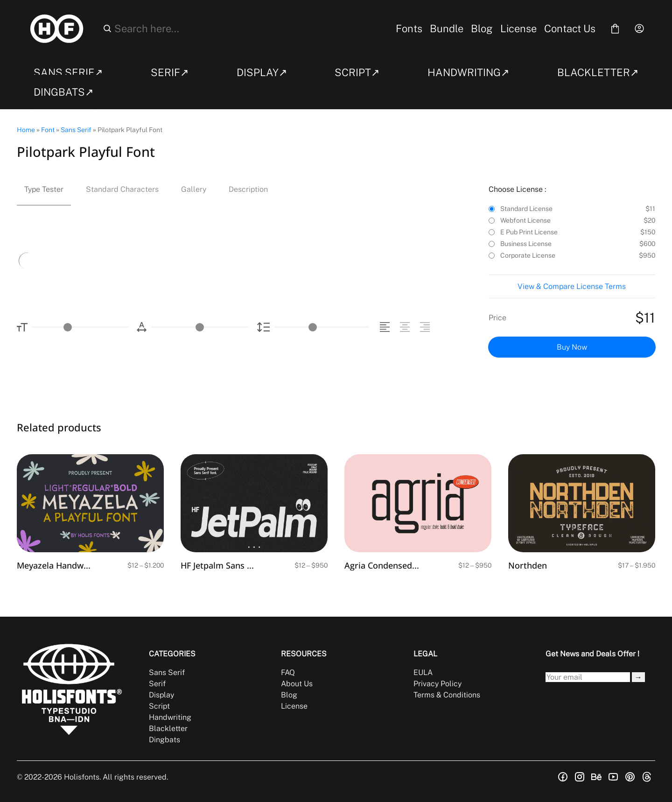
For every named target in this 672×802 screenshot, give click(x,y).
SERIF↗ (170, 72)
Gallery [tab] (194, 189)
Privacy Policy (437, 684)
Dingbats (164, 740)
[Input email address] (588, 677)
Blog (482, 28)
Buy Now (572, 347)
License (518, 28)
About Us (297, 684)
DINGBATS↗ (63, 92)
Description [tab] (248, 189)
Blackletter (168, 728)
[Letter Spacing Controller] (200, 327)
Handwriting (170, 717)
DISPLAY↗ (262, 72)
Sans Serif (76, 130)
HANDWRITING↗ (468, 72)
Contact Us (570, 28)
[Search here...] (248, 28)
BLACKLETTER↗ (598, 72)
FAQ (288, 672)
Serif (157, 684)
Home (26, 130)
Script (159, 706)
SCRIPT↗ (357, 72)
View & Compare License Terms (572, 286)
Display (161, 695)
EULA (423, 672)
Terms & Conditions (447, 695)
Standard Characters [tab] (122, 189)
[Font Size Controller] (80, 327)
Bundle (447, 28)
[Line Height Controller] (322, 327)
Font (48, 130)
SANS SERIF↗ (68, 72)
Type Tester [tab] (44, 189)
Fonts (409, 28)
